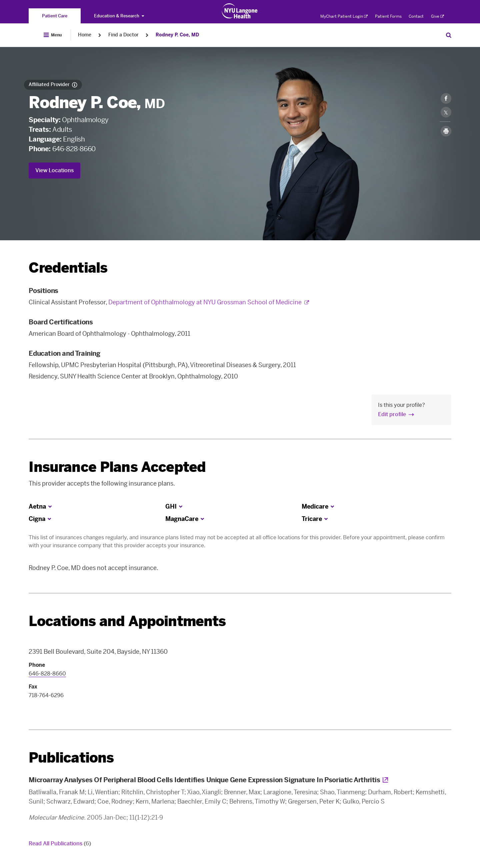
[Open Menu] (53, 35)
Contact (416, 16)
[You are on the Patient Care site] (55, 16)
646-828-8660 (74, 149)
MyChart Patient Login (344, 16)
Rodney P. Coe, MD (177, 35)
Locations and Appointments (127, 621)
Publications (71, 758)
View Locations (54, 170)
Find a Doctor (123, 35)
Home (85, 35)
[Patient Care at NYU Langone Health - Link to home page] (240, 11)
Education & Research (119, 16)
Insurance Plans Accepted (117, 467)
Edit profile (392, 414)
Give (437, 16)
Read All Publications (60, 843)
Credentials (68, 268)
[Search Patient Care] (449, 35)
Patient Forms (388, 16)
